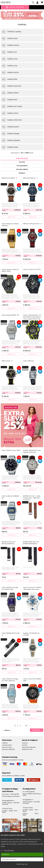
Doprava (25, 743)
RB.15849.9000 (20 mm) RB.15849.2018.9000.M (31, 543)
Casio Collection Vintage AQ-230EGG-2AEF (10, 588)
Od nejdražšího (22, 166)
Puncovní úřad (7, 747)
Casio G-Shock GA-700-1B (32, 269)
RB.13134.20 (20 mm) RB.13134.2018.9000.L (8, 543)
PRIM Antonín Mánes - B (10, 178)
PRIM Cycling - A (7, 361)
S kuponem (5, 209)
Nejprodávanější (22, 158)
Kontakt (25, 745)
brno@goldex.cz (28, 800)
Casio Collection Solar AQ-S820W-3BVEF (11, 270)
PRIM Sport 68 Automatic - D (33, 224)
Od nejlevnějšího (22, 169)
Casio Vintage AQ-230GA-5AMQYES (10, 225)
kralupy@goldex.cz (8, 801)
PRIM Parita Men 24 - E (30, 178)
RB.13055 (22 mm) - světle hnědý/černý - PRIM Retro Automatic (32, 498)
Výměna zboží (7, 745)
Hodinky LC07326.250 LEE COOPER (31, 634)
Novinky (22, 162)
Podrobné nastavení (9, 859)
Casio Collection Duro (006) (11, 450)
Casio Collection (29, 361)
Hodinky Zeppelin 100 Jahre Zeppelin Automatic (32, 451)
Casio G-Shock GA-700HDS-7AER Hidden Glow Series (33, 588)
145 (26, 726)
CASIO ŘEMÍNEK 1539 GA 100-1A (11, 634)
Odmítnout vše (22, 864)
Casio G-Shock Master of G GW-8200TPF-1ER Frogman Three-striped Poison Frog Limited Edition (32, 318)
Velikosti (5, 743)
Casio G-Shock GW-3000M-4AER (32, 680)
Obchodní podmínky (29, 747)
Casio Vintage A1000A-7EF (10, 315)
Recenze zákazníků (8, 749)
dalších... (37, 730)
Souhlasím (6, 855)
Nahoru (6, 730)
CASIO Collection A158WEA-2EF (11, 497)
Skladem (22, 173)
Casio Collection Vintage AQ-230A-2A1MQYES (10, 680)
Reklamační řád (27, 749)
